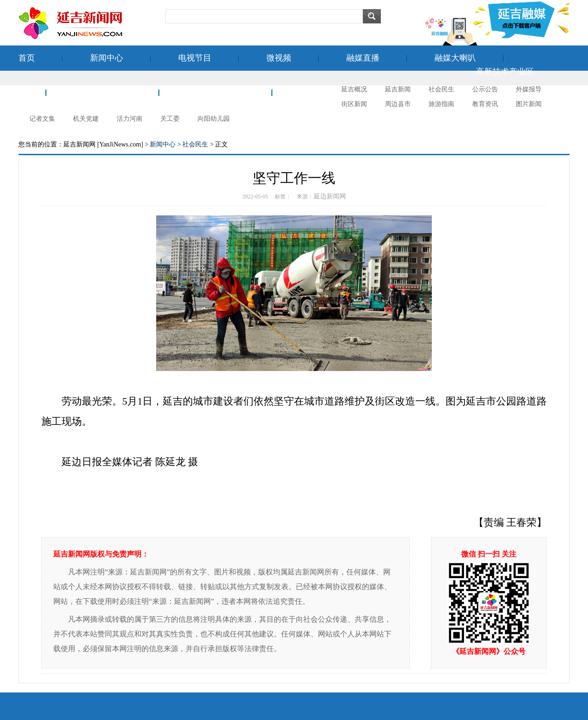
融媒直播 (363, 58)
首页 (27, 58)
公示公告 (485, 89)
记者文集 (42, 119)
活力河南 (130, 119)
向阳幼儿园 (214, 119)
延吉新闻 (398, 89)
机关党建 (86, 119)
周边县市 (398, 104)
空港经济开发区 (102, 92)
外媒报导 (529, 89)
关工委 (170, 119)
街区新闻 (354, 104)
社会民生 (441, 89)
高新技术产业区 (505, 72)
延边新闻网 (330, 196)
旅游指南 (441, 104)
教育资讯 (485, 104)
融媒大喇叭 (455, 58)
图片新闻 (529, 104)
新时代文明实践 (215, 92)
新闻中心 (107, 58)
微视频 (279, 58)
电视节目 (195, 58)
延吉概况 (354, 89)
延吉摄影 (316, 92)
